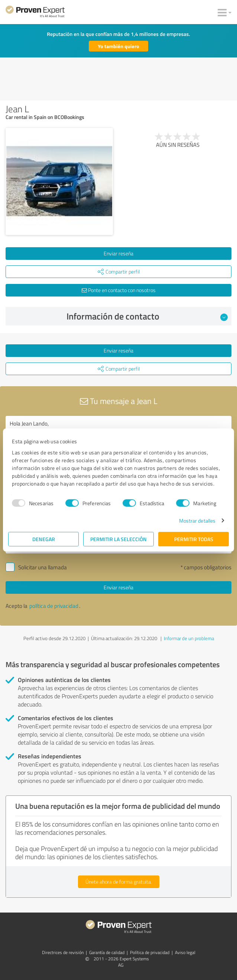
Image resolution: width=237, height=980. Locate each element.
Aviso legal (185, 952)
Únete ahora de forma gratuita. (119, 882)
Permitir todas (194, 539)
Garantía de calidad (107, 952)
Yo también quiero (118, 46)
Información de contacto (147, 316)
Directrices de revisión (63, 952)
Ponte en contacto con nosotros (119, 290)
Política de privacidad (150, 952)
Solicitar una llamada (43, 567)
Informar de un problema (189, 638)
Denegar (44, 539)
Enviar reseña (118, 253)
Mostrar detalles (197, 521)
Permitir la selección (118, 539)
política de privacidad (54, 606)
